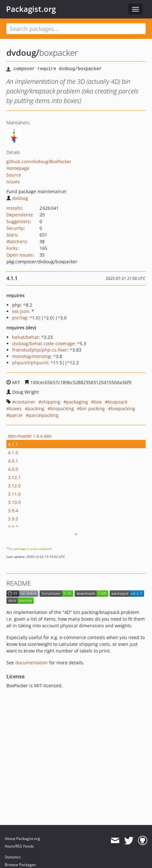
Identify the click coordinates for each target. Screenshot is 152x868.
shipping (51, 402)
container (25, 402)
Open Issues (20, 255)
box (98, 402)
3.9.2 (13, 527)
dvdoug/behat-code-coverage (43, 343)
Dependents (19, 215)
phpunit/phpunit (30, 363)
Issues (13, 182)
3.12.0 (14, 486)
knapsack (118, 402)
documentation (32, 663)
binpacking (62, 408)
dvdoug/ (23, 53)
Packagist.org (31, 9)
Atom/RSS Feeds (19, 846)
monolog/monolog (31, 356)
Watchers (16, 241)
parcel (16, 415)
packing (36, 408)
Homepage (18, 168)
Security (15, 228)
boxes (15, 408)
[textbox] (76, 29)
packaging (77, 402)
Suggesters (18, 221)
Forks (12, 248)
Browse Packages (20, 865)
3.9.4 (13, 511)
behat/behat (25, 337)
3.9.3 (13, 519)
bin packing (92, 408)
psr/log (20, 318)
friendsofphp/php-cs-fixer (40, 350)
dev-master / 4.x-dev (30, 436)
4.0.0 (13, 469)
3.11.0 (14, 494)
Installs (14, 208)
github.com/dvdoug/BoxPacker (39, 161)
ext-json (21, 311)
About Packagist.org (22, 839)
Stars (12, 235)
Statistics (13, 857)
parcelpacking (44, 415)
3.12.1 (14, 477)
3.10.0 (14, 502)
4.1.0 (13, 452)
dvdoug (17, 198)
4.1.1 (13, 444)
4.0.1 (13, 461)
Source (14, 175)
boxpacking (123, 408)
